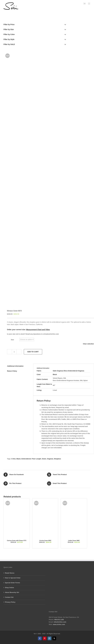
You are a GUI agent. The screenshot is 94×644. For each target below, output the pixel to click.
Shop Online (9, 588)
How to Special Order (13, 578)
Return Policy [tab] (12, 371)
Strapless (57, 459)
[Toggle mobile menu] (89, 4)
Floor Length (36, 459)
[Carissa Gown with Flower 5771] (17, 500)
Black (55, 374)
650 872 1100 (59, 620)
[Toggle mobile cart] (84, 4)
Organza (50, 459)
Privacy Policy (10, 602)
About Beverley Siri (12, 592)
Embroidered (26, 459)
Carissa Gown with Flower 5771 (17, 541)
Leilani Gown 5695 (74, 541)
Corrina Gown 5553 (45, 541)
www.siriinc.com (59, 624)
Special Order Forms (12, 583)
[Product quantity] (14, 352)
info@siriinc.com (60, 622)
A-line (13, 459)
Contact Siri (9, 597)
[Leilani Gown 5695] (74, 500)
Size (12, 340)
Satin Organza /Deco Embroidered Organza (68, 371)
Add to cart (33, 352)
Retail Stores (10, 573)
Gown (44, 459)
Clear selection (88, 344)
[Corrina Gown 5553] (45, 500)
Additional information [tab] (15, 366)
